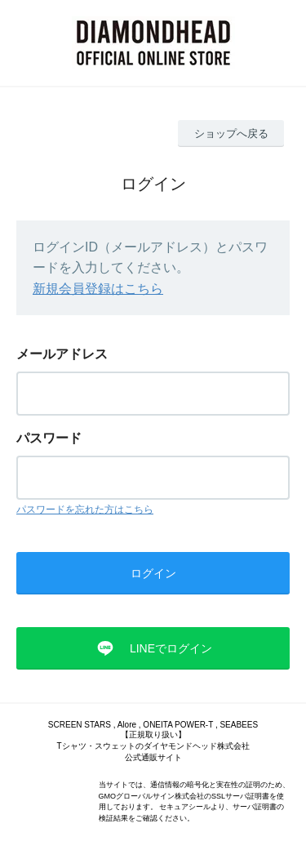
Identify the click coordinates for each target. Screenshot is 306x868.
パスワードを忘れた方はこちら (85, 510)
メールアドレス (62, 354)
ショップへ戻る (231, 134)
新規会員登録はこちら (98, 289)
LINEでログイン (171, 648)
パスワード (49, 438)
